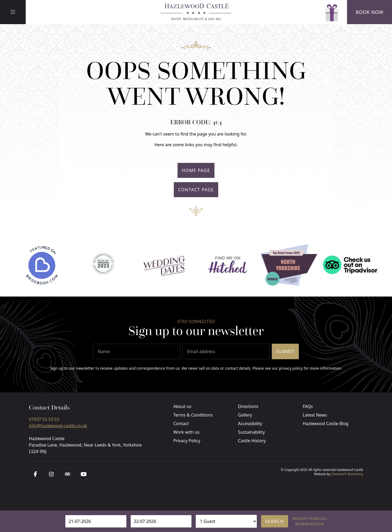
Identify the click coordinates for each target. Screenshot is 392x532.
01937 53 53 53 (44, 419)
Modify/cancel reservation (310, 521)
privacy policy (291, 368)
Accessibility (250, 424)
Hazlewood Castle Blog (325, 424)
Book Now (370, 12)
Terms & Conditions (193, 415)
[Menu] (13, 12)
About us (182, 406)
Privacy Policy (187, 441)
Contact (181, 424)
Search (275, 521)
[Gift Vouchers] (331, 12)
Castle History (252, 441)
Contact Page (196, 190)
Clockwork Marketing (347, 474)
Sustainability (251, 432)
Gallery (245, 415)
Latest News (315, 415)
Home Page (196, 170)
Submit (285, 351)
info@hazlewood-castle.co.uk (58, 426)
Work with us (186, 432)
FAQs (308, 406)
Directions (248, 406)
